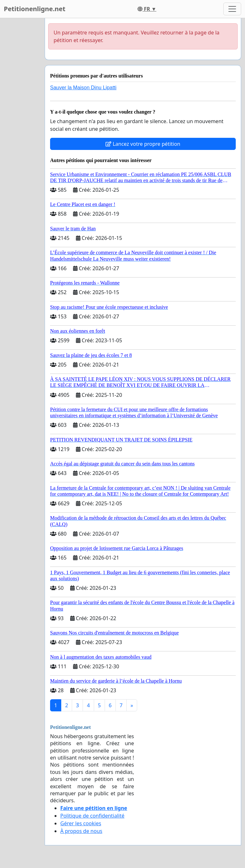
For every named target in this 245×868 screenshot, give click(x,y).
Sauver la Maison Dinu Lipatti (83, 88)
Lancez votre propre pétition (143, 144)
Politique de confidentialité (92, 816)
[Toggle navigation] (232, 9)
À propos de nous (81, 831)
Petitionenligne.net (35, 9)
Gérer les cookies (81, 823)
